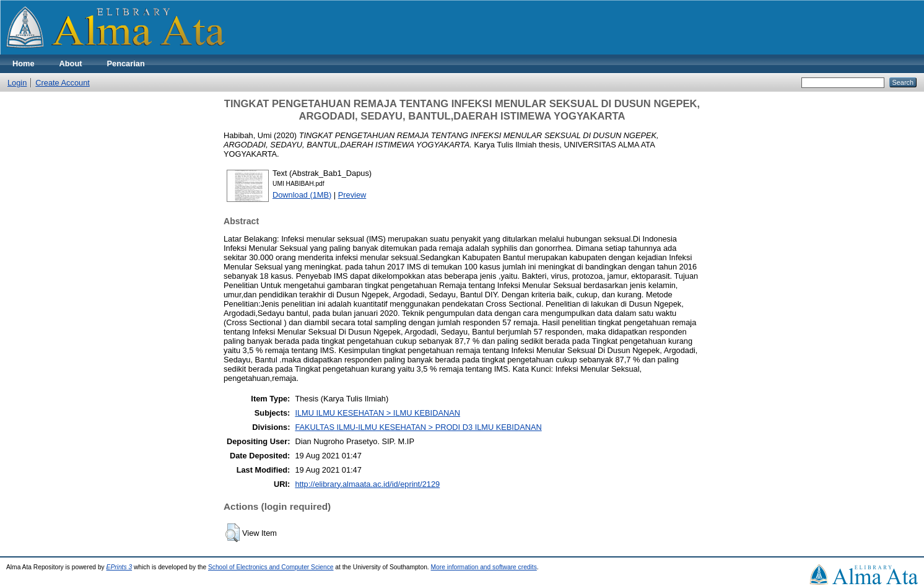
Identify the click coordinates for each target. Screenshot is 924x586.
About (71, 63)
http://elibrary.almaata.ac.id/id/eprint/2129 (367, 484)
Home (24, 63)
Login (17, 83)
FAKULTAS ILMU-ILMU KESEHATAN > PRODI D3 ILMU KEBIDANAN (418, 427)
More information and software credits (484, 567)
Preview (352, 195)
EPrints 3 (120, 567)
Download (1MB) (302, 195)
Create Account (63, 83)
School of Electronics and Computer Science (271, 567)
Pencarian (126, 63)
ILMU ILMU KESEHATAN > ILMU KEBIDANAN (377, 413)
